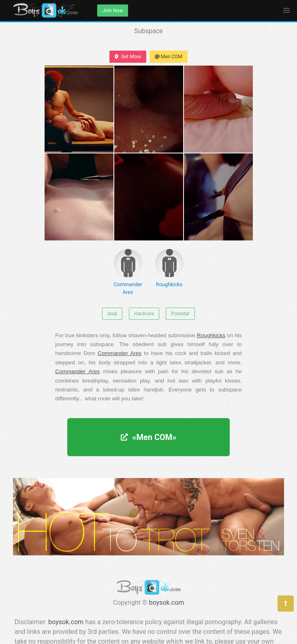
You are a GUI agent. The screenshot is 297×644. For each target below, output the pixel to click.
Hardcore (144, 314)
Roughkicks (169, 268)
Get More (128, 57)
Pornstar (180, 314)
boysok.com (167, 603)
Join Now (113, 11)
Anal (112, 314)
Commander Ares (128, 272)
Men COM (169, 57)
